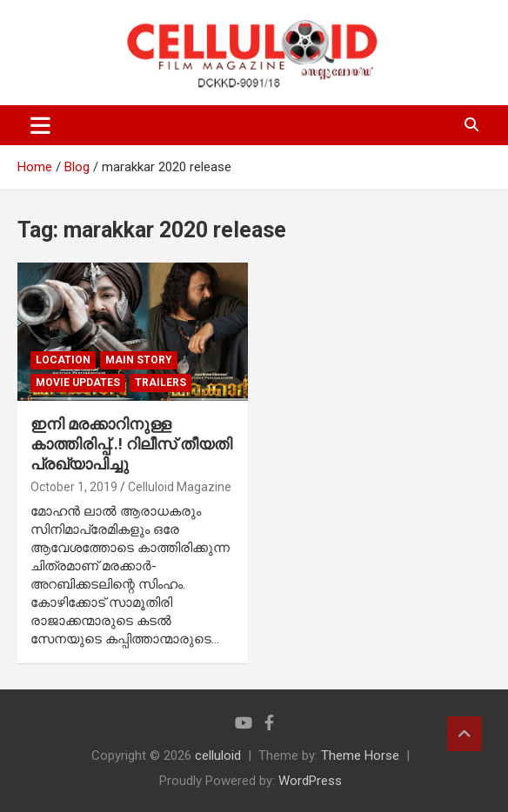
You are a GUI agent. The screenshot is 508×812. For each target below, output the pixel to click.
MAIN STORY (139, 360)
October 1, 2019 (74, 487)
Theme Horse (360, 755)
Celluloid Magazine (180, 487)
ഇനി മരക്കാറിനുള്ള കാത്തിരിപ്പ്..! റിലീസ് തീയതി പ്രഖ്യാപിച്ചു (131, 444)
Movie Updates (78, 383)
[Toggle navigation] (40, 125)
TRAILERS (160, 383)
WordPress (310, 781)
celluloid (218, 755)
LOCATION (63, 360)
